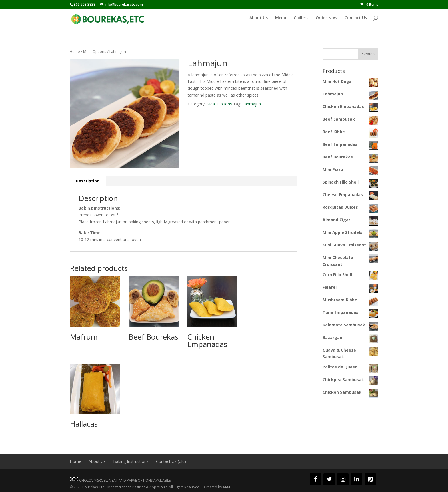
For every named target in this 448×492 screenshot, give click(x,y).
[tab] (88, 181)
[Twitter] (329, 479)
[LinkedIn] (357, 479)
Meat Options (95, 51)
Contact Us (356, 21)
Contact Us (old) (171, 461)
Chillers (301, 21)
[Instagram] (343, 479)
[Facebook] (315, 479)
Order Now (326, 21)
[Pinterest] (370, 479)
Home (75, 51)
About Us (259, 21)
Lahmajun (252, 104)
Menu (281, 21)
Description (88, 181)
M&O (227, 487)
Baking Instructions (131, 461)
